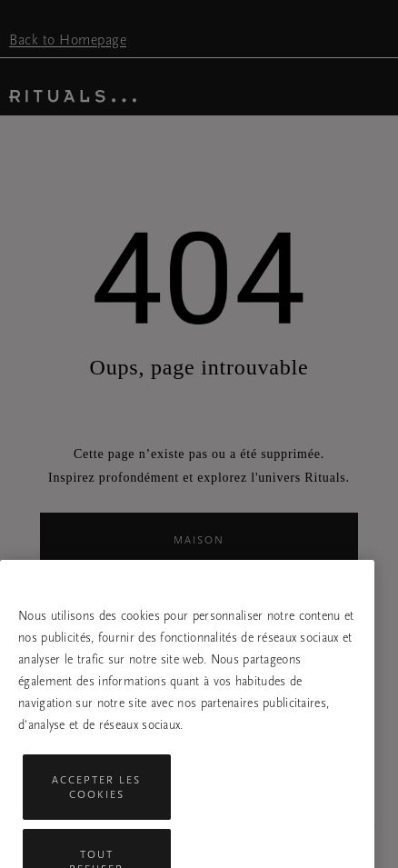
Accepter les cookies (96, 799)
